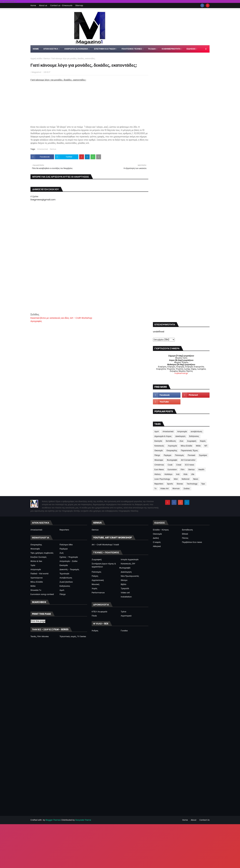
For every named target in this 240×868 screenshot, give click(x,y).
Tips (203, 484)
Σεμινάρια (203, 455)
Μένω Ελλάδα (186, 446)
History (158, 474)
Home (33, 5)
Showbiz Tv (36, 590)
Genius (47, 58)
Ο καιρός (157, 542)
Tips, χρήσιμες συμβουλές (42, 553)
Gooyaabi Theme (83, 820)
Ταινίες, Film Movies (40, 636)
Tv (155, 488)
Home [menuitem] (36, 49)
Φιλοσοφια (159, 460)
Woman (176, 488)
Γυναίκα (124, 631)
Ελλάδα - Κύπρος (161, 530)
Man (176, 479)
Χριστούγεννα (37, 578)
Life (193, 474)
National (186, 479)
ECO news (190, 465)
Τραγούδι (125, 588)
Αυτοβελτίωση (66, 578)
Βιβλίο (124, 584)
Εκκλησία (158, 441)
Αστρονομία (182, 431)
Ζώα (182, 441)
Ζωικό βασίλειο (66, 582)
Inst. (178, 474)
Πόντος (185, 538)
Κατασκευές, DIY (128, 564)
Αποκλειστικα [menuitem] (51, 49)
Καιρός (203, 441)
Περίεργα (168, 455)
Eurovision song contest (42, 594)
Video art (125, 593)
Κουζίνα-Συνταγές (38, 557)
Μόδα (198, 446)
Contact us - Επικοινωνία (61, 5)
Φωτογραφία (172, 460)
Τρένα (123, 612)
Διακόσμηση (180, 436)
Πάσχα (157, 455)
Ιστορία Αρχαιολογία (130, 559)
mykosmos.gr (181, 373)
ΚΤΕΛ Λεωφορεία (99, 612)
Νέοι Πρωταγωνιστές (130, 576)
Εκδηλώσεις (194, 436)
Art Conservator (188, 460)
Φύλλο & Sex (36, 561)
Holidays (168, 474)
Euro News (159, 469)
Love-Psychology (162, 479)
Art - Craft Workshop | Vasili (105, 545)
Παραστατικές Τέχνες (189, 450)
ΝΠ (206, 446)
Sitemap (79, 5)
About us (43, 5)
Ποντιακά (191, 455)
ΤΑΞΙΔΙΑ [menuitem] (152, 49)
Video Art (164, 488)
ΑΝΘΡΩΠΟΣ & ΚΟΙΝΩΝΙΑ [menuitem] (76, 49)
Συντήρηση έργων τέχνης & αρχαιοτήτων (104, 565)
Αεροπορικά (126, 616)
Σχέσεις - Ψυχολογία (69, 557)
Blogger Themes (53, 820)
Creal (179, 465)
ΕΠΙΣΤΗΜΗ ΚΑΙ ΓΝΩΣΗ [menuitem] (105, 49)
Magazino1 (36, 72)
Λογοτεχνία (172, 446)
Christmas (159, 465)
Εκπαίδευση (171, 441)
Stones (180, 484)
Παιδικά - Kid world (39, 574)
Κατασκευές (159, 446)
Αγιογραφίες (36, 321)
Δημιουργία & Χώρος (163, 436)
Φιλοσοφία (35, 549)
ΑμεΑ (157, 431)
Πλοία (94, 616)
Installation (126, 597)
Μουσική (96, 584)
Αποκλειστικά (43, 149)
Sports (170, 484)
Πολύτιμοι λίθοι (66, 545)
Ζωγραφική (192, 441)
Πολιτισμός (180, 455)
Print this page (38, 621)
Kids (186, 474)
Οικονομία (159, 450)
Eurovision (172, 469)
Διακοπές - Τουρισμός (69, 569)
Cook (170, 465)
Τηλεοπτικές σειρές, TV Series (73, 636)
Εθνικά (185, 534)
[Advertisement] (89, 291)
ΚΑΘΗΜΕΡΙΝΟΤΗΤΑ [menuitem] (171, 49)
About (194, 820)
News (196, 479)
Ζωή (61, 553)
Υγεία (33, 565)
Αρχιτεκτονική (98, 580)
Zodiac (187, 488)
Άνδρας (95, 631)
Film (182, 469)
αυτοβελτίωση (196, 431)
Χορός (95, 588)
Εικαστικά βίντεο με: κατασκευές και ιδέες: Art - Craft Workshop (61, 318)
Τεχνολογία (64, 574)
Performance (98, 593)
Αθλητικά (157, 546)
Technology (192, 484)
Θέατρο (124, 580)
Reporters (159, 484)
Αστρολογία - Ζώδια (68, 561)
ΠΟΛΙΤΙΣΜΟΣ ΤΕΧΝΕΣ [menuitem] (132, 49)
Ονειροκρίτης (172, 450)
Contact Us (204, 820)
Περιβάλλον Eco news (192, 542)
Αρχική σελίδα (36, 58)
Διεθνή (156, 538)
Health (201, 469)
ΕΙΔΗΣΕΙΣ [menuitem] (191, 49)
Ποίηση (95, 576)
